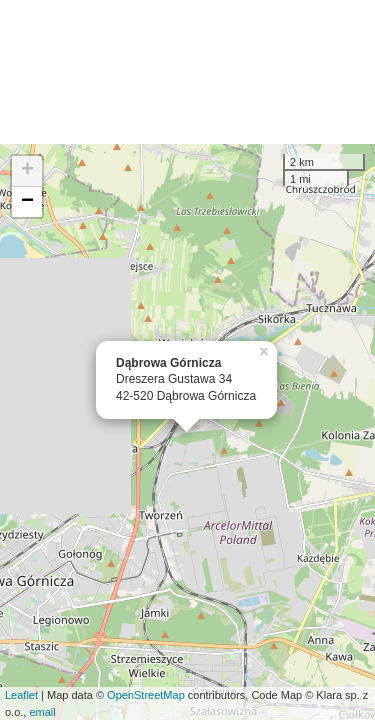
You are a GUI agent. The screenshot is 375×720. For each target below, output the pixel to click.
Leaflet (21, 695)
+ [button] (27, 171)
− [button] (27, 202)
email (42, 712)
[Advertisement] (187, 72)
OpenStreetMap (146, 695)
